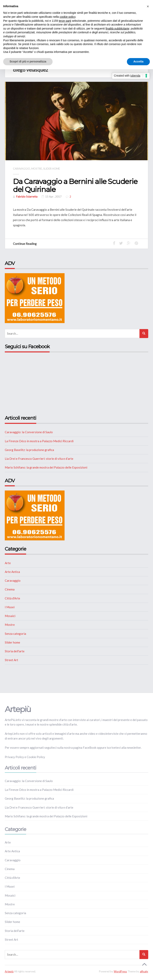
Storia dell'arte (15, 651)
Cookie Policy (36, 757)
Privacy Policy (14, 757)
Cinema (10, 589)
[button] (148, 6)
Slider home (52, 169)
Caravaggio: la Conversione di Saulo (29, 432)
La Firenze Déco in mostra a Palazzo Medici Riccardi (39, 441)
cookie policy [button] (67, 17)
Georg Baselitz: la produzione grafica (29, 450)
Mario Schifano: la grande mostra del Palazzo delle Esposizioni (46, 467)
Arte (8, 563)
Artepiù (9, 971)
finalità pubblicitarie (117, 29)
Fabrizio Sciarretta (27, 197)
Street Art (11, 660)
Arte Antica (12, 572)
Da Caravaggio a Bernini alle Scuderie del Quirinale (75, 185)
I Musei (10, 607)
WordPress (120, 971)
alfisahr (144, 971)
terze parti (65, 21)
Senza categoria (15, 634)
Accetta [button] (138, 61)
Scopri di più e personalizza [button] (28, 61)
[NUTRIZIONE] (35, 298)
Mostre (37, 169)
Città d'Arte (12, 598)
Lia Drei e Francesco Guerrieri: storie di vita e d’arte (39, 459)
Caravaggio (22, 169)
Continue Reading (27, 244)
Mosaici (10, 616)
